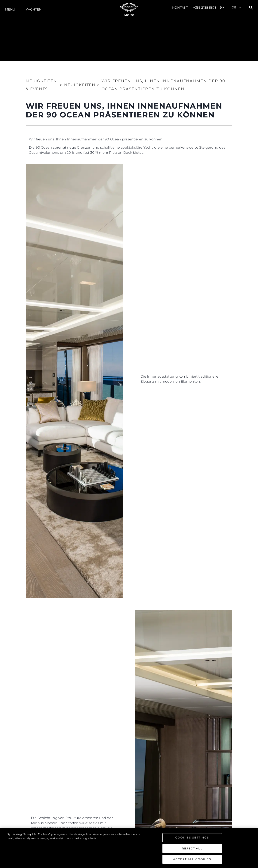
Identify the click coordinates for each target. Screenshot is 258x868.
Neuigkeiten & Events (41, 85)
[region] (129, 848)
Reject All (192, 848)
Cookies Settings (192, 837)
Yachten (34, 9)
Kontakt (180, 7)
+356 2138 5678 (205, 7)
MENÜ (10, 9)
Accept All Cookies (192, 859)
